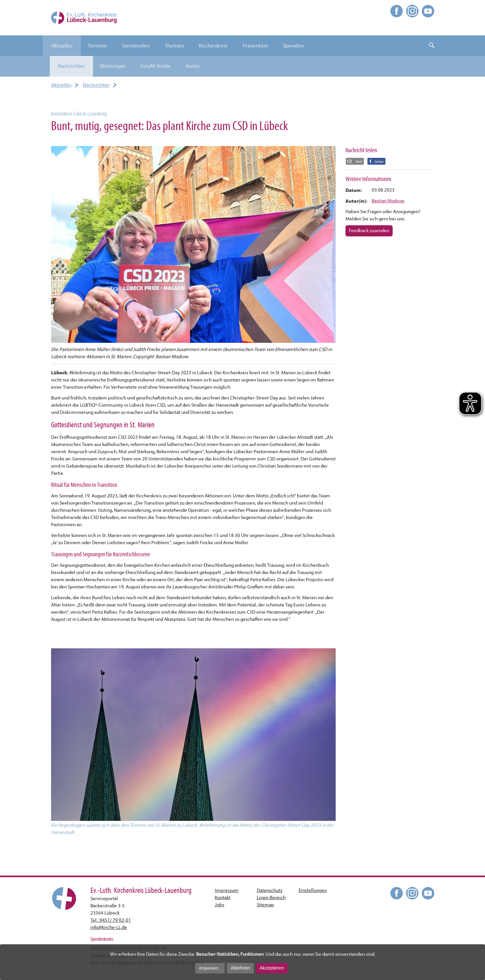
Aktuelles (62, 46)
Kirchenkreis (213, 46)
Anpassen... (210, 968)
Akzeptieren (272, 968)
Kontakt (223, 898)
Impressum (227, 890)
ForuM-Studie (156, 66)
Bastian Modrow (388, 201)
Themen (174, 46)
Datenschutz (270, 890)
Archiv (193, 66)
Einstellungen (313, 890)
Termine (97, 46)
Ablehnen (240, 968)
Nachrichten (71, 66)
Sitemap (265, 905)
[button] (376, 161)
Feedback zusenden (369, 231)
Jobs (220, 905)
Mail (359, 162)
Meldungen (113, 66)
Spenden (293, 46)
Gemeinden (136, 46)
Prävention (255, 46)
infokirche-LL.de (109, 927)
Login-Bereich (271, 898)
